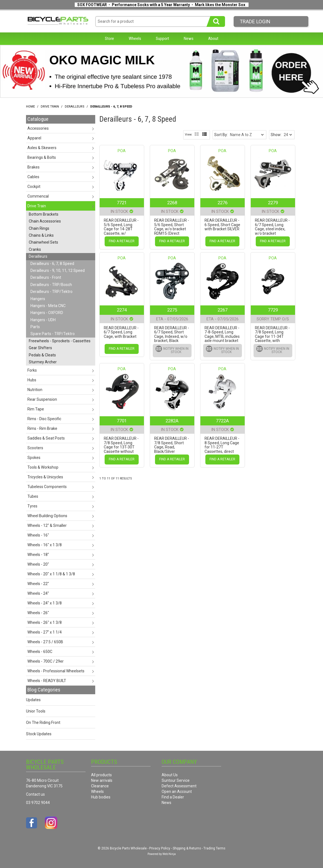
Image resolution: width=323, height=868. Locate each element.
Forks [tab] (32, 370)
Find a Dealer (173, 797)
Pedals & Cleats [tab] (42, 355)
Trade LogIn (255, 21)
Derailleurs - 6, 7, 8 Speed (52, 264)
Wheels (135, 39)
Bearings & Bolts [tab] (42, 157)
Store (109, 39)
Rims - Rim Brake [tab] (42, 428)
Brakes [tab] (33, 167)
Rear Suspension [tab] (42, 399)
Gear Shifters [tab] (40, 348)
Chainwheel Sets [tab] (43, 242)
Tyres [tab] (32, 506)
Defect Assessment (179, 786)
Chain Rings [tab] (39, 228)
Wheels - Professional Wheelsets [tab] (56, 671)
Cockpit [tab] (34, 187)
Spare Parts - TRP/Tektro (53, 334)
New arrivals (102, 780)
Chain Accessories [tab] (45, 221)
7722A (222, 421)
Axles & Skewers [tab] (42, 148)
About (213, 39)
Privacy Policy (160, 848)
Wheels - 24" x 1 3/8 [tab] (45, 603)
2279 (273, 203)
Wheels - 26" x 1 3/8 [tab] (45, 622)
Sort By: (221, 135)
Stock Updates (39, 734)
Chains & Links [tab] (41, 235)
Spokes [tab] (34, 458)
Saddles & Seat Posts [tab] (46, 438)
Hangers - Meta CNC (48, 306)
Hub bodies (101, 797)
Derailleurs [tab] (38, 256)
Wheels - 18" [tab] (38, 555)
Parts (35, 327)
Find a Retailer (122, 241)
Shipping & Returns (187, 848)
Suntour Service (176, 780)
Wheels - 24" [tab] (38, 593)
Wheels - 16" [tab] (38, 535)
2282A (172, 421)
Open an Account (177, 792)
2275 (172, 310)
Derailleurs (75, 107)
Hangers (38, 299)
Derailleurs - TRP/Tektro (51, 292)
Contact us (35, 794)
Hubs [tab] (32, 380)
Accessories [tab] (38, 128)
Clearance (100, 786)
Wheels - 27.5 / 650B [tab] (45, 642)
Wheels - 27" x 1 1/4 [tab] (45, 632)
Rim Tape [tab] (36, 409)
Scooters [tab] (35, 448)
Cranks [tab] (35, 249)
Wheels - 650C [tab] (40, 652)
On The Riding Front (43, 723)
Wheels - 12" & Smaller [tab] (47, 525)
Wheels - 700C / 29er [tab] (46, 661)
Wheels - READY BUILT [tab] (47, 681)
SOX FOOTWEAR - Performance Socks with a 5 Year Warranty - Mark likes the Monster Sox (161, 5)
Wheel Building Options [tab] (47, 516)
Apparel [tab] (34, 138)
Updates (33, 700)
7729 (273, 310)
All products (101, 775)
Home (30, 107)
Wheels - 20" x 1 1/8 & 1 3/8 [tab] (51, 574)
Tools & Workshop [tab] (43, 467)
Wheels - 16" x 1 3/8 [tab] (45, 545)
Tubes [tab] (33, 496)
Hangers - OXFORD (47, 313)
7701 (122, 421)
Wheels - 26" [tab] (38, 613)
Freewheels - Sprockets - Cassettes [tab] (60, 341)
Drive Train (50, 107)
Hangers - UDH (43, 320)
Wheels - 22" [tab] (38, 584)
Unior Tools (36, 711)
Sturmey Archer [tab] (43, 362)
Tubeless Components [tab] (47, 487)
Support (162, 39)
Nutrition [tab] (35, 390)
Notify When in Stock (176, 350)
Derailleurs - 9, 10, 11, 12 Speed (58, 270)
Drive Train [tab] (37, 206)
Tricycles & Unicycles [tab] (45, 477)
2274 (122, 310)
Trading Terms (214, 848)
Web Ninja (169, 854)
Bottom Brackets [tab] (44, 214)
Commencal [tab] (38, 196)
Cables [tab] (33, 177)
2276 (223, 203)
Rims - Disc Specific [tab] (44, 419)
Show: (276, 135)
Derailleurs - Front (46, 277)
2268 (172, 203)
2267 (223, 310)
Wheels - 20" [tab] (38, 564)
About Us (170, 775)
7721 (122, 203)
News (189, 39)
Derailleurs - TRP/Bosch (51, 285)
